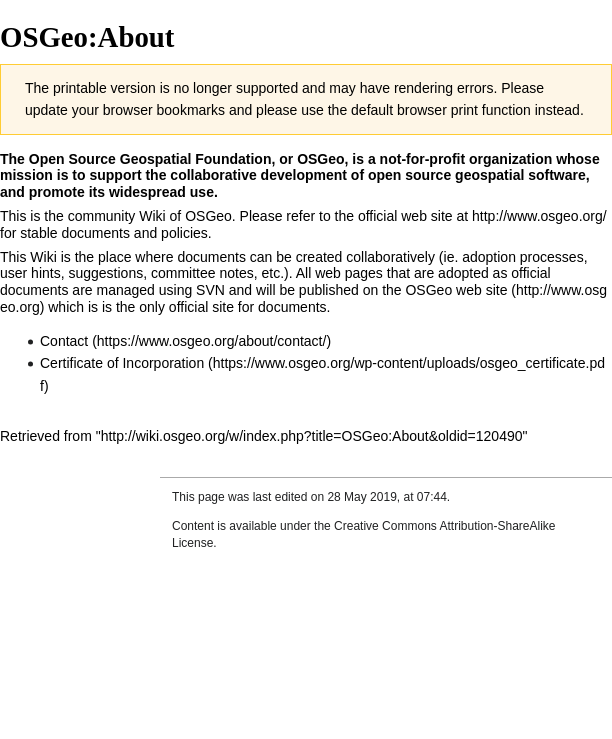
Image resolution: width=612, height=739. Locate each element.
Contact (64, 341)
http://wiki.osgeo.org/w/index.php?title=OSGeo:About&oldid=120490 (312, 436)
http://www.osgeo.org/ (539, 216)
